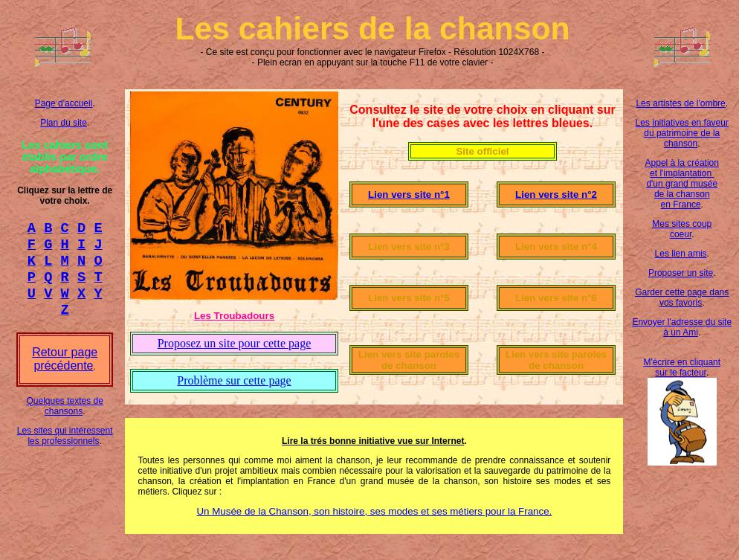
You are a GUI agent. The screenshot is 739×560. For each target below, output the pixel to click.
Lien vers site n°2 (556, 194)
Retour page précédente (65, 372)
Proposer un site (681, 273)
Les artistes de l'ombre (680, 103)
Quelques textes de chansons (64, 419)
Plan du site (64, 123)
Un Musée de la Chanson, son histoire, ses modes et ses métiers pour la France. (374, 511)
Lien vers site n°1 (409, 194)
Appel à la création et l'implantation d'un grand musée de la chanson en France (682, 184)
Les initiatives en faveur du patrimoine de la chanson (682, 133)
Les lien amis (681, 254)
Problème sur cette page (234, 380)
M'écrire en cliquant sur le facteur (682, 367)
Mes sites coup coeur (682, 229)
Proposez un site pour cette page (235, 343)
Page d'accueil (64, 103)
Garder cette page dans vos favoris (682, 297)
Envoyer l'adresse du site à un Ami (682, 327)
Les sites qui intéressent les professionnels (65, 449)
